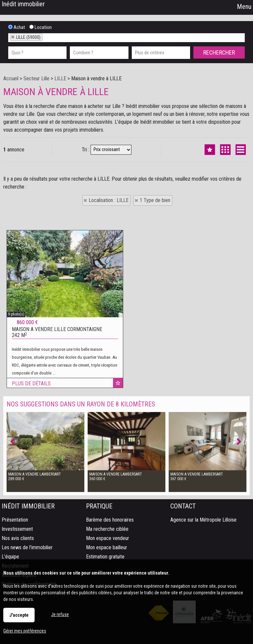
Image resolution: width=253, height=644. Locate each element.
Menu (243, 7)
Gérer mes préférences (25, 631)
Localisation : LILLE (109, 200)
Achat (17, 27)
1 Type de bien (155, 200)
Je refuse (60, 614)
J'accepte (19, 615)
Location (41, 27)
